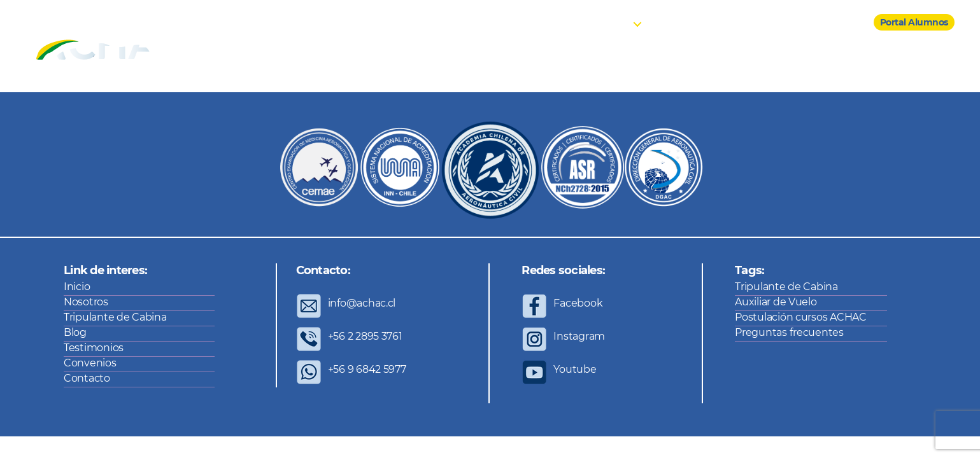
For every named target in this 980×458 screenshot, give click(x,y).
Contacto (838, 23)
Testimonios (718, 23)
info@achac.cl (362, 303)
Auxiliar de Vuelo (776, 302)
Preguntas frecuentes (789, 332)
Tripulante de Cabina (115, 317)
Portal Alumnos (914, 22)
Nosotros (564, 23)
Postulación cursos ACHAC (801, 317)
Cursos (614, 23)
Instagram (579, 336)
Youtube (575, 369)
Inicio (518, 23)
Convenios (781, 23)
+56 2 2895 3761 (365, 336)
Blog (667, 23)
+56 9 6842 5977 (367, 369)
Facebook (578, 303)
